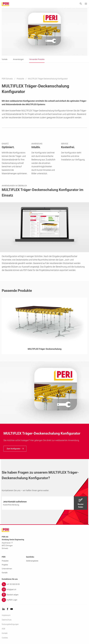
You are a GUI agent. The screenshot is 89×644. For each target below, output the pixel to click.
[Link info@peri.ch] (44, 589)
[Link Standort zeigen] (44, 595)
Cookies (5, 638)
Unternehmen (7, 569)
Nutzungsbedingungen (10, 624)
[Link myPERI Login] (44, 600)
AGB (3, 629)
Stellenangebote (32, 561)
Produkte (21, 79)
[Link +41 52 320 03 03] (44, 584)
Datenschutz (7, 620)
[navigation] (15, 449)
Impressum (6, 615)
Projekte (5, 565)
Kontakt (5, 573)
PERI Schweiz (7, 79)
